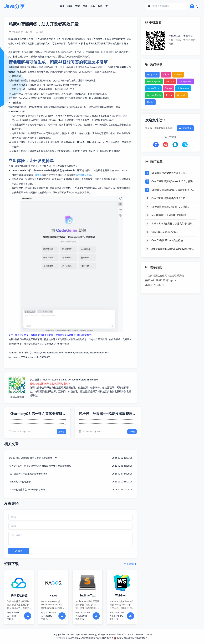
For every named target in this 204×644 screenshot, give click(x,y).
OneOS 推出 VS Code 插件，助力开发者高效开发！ (34, 458)
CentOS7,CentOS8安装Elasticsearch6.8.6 (164, 232)
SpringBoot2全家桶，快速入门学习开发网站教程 (173, 224)
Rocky (150, 102)
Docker (168, 88)
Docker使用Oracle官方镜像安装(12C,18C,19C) (169, 173)
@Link (16, 120)
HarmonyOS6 (154, 81)
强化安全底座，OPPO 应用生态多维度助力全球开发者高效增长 (40, 466)
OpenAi (178, 74)
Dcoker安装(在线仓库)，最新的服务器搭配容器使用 (173, 190)
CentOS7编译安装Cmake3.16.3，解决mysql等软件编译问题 (172, 182)
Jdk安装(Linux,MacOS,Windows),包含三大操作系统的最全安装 (173, 249)
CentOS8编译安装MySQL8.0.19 (169, 198)
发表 (19, 551)
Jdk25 (166, 74)
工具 (93, 6)
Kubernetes (183, 88)
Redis (169, 95)
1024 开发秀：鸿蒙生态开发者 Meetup (28, 474)
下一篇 (132, 432)
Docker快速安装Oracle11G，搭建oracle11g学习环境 (170, 207)
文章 (77, 6)
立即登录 (185, 128)
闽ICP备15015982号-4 (102, 638)
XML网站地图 (84, 638)
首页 (62, 6)
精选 (70, 6)
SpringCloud (153, 88)
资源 (85, 6)
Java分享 (14, 6)
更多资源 (130, 564)
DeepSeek (152, 74)
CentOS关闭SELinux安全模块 (167, 241)
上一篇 (62, 432)
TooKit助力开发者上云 (20, 482)
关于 (108, 6)
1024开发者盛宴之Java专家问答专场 (27, 490)
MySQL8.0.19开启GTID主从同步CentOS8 (169, 215)
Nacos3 (170, 81)
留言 (100, 6)
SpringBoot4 (185, 81)
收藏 (39, 32)
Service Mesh (154, 95)
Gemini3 (181, 95)
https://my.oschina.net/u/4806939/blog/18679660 (70, 380)
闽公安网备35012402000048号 (131, 638)
